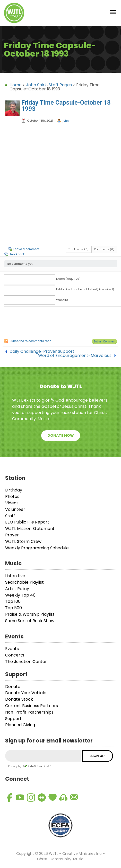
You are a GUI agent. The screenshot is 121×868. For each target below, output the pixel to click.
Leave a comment (26, 249)
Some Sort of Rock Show (30, 621)
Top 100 (13, 601)
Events (12, 649)
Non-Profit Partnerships (29, 712)
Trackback (17, 254)
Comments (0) (104, 249)
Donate (13, 687)
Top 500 (14, 608)
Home (16, 85)
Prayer (12, 535)
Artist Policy (17, 589)
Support (13, 719)
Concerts (15, 655)
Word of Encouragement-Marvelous (75, 356)
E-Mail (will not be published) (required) (85, 289)
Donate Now (61, 435)
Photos (12, 496)
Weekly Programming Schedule (37, 548)
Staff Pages (60, 85)
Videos (12, 503)
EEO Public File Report (27, 522)
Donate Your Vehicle (26, 693)
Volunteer (15, 509)
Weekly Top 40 (20, 595)
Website (62, 300)
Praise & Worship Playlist (30, 614)
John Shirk (36, 85)
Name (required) (68, 279)
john (66, 121)
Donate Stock (19, 699)
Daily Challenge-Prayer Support (42, 351)
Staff (10, 516)
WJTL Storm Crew (23, 541)
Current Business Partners (32, 706)
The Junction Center (26, 662)
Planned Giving (20, 725)
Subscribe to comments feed (31, 341)
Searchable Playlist (24, 582)
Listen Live (15, 576)
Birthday (14, 490)
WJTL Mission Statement (30, 529)
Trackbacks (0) (79, 249)
